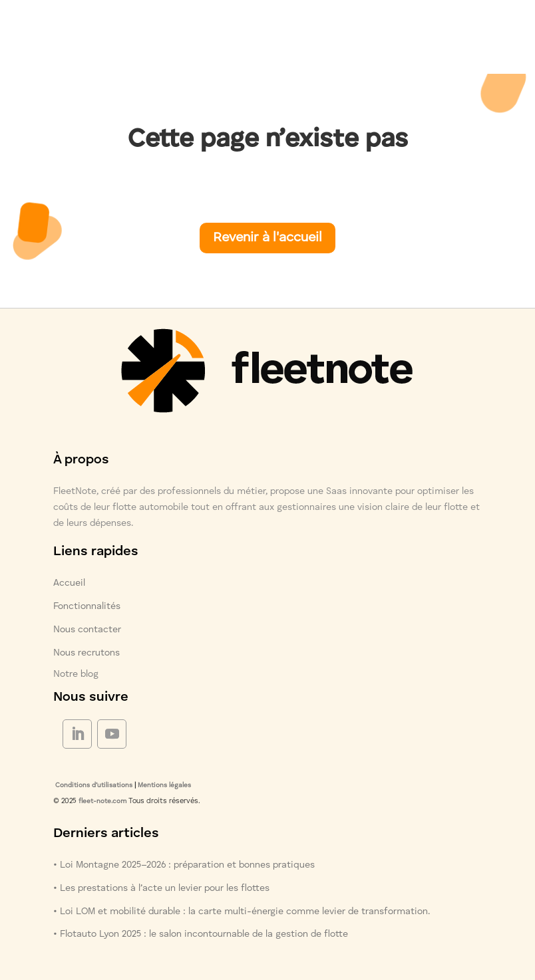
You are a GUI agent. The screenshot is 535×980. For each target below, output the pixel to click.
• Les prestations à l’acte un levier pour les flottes (161, 888)
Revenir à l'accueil (267, 238)
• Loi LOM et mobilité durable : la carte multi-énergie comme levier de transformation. (242, 912)
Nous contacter (87, 630)
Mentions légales (164, 785)
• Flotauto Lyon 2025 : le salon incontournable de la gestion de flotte (201, 934)
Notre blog (76, 674)
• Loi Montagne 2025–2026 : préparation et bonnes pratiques (184, 865)
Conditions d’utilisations (93, 785)
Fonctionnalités (87, 606)
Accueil (69, 583)
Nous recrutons (87, 653)
